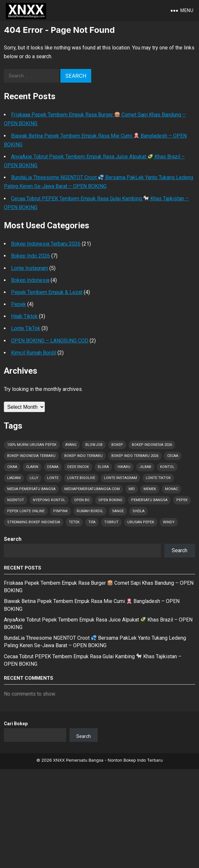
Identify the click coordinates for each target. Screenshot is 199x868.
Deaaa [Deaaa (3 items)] (53, 467)
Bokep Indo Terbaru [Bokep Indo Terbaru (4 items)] (83, 456)
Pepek (19, 304)
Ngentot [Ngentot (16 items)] (16, 500)
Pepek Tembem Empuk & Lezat (47, 292)
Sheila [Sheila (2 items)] (138, 511)
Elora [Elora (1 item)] (103, 467)
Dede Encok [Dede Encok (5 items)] (78, 467)
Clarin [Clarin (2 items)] (32, 467)
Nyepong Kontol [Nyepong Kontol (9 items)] (49, 500)
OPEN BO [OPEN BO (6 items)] (82, 500)
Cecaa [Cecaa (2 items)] (173, 456)
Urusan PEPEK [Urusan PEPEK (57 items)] (141, 522)
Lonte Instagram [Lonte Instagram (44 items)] (120, 478)
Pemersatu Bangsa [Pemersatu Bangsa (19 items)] (149, 500)
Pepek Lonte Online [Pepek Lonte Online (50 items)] (26, 511)
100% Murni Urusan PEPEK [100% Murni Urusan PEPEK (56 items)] (32, 445)
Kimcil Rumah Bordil (34, 353)
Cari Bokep (16, 724)
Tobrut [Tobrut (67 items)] (111, 522)
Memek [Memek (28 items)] (150, 489)
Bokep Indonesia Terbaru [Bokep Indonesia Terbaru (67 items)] (31, 456)
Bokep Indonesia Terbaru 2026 (46, 244)
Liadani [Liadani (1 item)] (14, 478)
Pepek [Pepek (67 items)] (182, 500)
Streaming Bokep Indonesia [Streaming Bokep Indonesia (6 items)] (34, 522)
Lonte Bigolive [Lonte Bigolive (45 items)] (81, 478)
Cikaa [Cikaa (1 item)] (12, 467)
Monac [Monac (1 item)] (171, 489)
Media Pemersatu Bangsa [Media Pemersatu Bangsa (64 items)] (31, 489)
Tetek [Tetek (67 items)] (74, 522)
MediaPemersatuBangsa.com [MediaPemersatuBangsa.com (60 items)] (92, 489)
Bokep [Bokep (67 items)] (117, 445)
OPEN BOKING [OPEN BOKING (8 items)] (110, 500)
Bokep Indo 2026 (31, 256)
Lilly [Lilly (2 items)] (34, 478)
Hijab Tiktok (24, 316)
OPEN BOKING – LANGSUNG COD (50, 341)
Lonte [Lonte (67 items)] (53, 478)
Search (13, 539)
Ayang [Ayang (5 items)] (71, 445)
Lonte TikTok (26, 328)
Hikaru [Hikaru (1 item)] (124, 467)
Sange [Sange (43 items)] (118, 511)
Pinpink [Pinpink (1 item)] (61, 511)
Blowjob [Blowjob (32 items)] (94, 445)
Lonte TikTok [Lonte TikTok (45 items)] (158, 478)
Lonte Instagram (30, 268)
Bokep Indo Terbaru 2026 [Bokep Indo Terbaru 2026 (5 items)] (135, 456)
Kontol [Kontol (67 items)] (167, 467)
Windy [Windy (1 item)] (169, 522)
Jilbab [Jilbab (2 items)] (145, 467)
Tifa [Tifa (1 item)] (92, 522)
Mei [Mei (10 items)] (132, 489)
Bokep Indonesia (30, 280)
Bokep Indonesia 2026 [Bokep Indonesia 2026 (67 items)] (152, 445)
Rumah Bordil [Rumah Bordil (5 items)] (90, 511)
